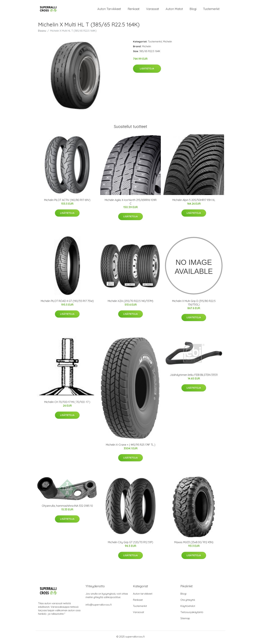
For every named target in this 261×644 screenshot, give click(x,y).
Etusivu (42, 32)
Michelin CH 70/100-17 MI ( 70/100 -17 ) (67, 404)
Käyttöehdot (188, 608)
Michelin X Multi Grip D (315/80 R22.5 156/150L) (194, 304)
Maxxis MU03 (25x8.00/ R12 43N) (194, 544)
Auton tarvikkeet (109, 10)
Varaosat (153, 10)
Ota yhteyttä (188, 601)
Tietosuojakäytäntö (192, 614)
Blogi (193, 10)
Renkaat (134, 10)
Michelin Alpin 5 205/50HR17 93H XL (194, 202)
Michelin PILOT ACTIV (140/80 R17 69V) (67, 202)
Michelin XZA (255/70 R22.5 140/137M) (130, 303)
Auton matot (174, 10)
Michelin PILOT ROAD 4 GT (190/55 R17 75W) (67, 303)
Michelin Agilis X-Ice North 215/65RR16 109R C (131, 203)
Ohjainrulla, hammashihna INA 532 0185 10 (67, 508)
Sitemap (185, 620)
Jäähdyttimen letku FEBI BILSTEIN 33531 (194, 376)
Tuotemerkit (211, 10)
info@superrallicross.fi (99, 606)
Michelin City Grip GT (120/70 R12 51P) (130, 544)
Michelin (167, 43)
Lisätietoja (147, 70)
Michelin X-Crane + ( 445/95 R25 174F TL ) (131, 446)
